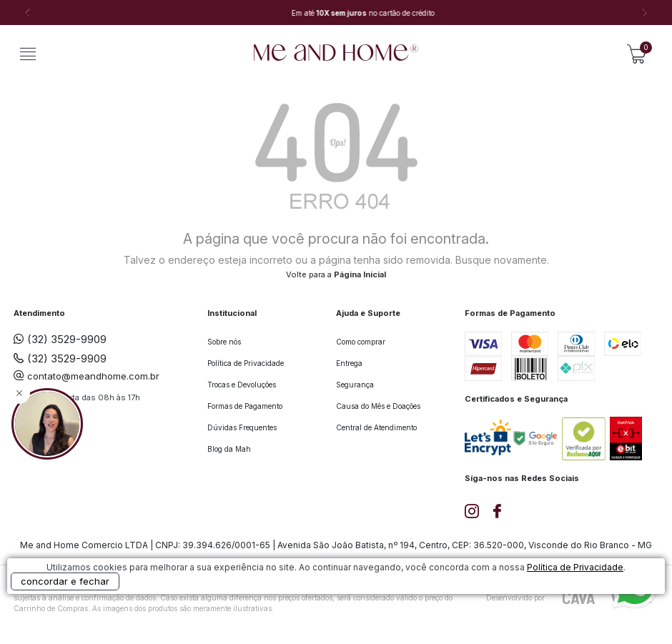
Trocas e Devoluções (242, 385)
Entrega (349, 363)
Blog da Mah (229, 449)
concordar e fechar (65, 581)
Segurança (355, 385)
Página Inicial (360, 274)
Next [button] (645, 13)
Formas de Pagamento (245, 406)
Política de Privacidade (246, 363)
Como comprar (361, 342)
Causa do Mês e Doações (378, 406)
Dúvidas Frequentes (242, 427)
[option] (336, 13)
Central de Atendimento (376, 427)
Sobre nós (224, 342)
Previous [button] (27, 13)
